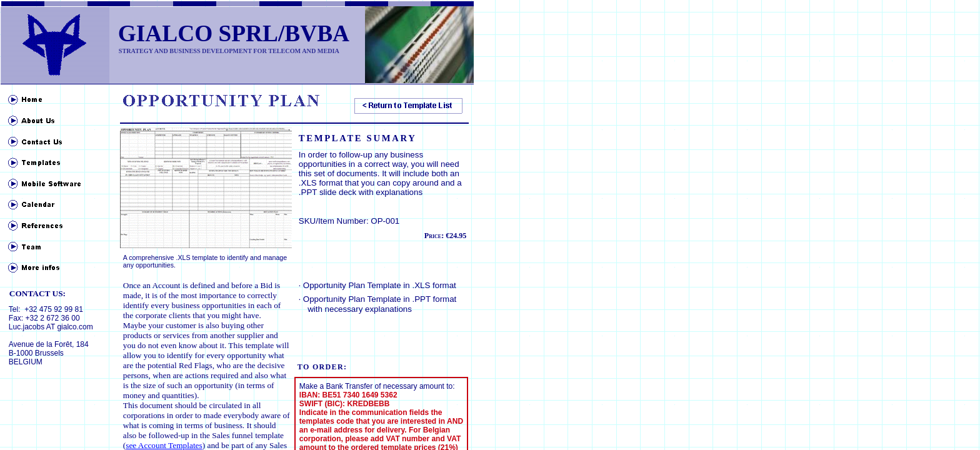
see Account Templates (164, 445)
